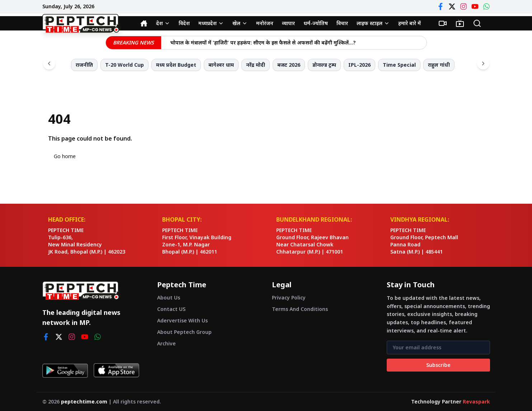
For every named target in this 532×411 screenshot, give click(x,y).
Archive (166, 343)
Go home (65, 156)
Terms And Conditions (300, 309)
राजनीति (84, 65)
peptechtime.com (84, 401)
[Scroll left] (49, 63)
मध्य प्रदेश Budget (176, 65)
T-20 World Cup (124, 65)
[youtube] (85, 337)
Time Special (399, 65)
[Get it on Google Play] (65, 370)
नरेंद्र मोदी (256, 65)
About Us (169, 297)
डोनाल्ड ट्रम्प (324, 65)
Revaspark (476, 401)
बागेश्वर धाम (221, 65)
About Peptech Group (184, 332)
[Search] (477, 23)
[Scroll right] (483, 63)
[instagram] (72, 337)
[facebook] (46, 337)
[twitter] (59, 337)
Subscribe (438, 365)
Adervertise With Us (182, 320)
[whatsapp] (98, 337)
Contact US (171, 309)
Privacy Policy (289, 297)
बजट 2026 (289, 65)
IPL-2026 (359, 65)
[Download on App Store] (116, 370)
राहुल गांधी (439, 65)
